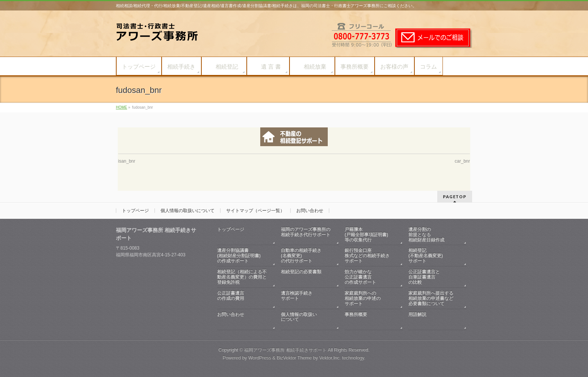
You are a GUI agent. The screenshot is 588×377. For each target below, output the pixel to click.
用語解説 (434, 320)
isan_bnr (127, 161)
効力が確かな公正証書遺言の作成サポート (360, 277)
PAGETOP (455, 197)
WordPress (260, 358)
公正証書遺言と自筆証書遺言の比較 (424, 277)
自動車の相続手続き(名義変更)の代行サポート (301, 256)
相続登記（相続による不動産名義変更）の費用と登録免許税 (242, 277)
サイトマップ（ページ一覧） (255, 211)
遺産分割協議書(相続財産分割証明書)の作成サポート (239, 256)
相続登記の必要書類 (306, 277)
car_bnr (463, 161)
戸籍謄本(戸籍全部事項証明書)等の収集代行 (366, 235)
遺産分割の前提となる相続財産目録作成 (426, 235)
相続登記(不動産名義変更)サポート (426, 256)
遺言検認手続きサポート (306, 298)
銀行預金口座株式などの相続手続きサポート (367, 256)
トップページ (135, 211)
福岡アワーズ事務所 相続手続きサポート (285, 350)
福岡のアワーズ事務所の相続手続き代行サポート (306, 235)
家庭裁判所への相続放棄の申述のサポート (363, 298)
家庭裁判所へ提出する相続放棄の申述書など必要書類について (431, 298)
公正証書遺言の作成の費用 (243, 298)
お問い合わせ (310, 211)
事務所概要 (370, 320)
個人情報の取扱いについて (187, 211)
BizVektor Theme (294, 358)
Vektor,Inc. (330, 358)
